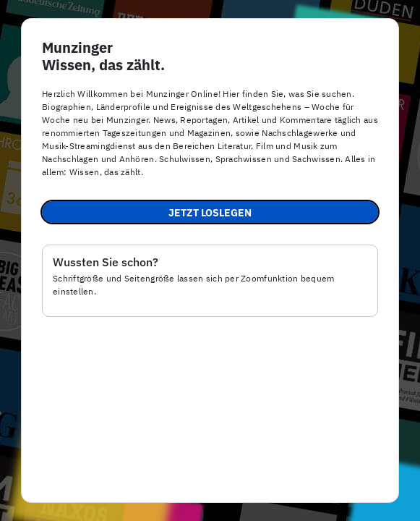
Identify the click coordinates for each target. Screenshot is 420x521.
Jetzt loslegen (210, 213)
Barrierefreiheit (206, 495)
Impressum (129, 495)
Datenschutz (288, 495)
